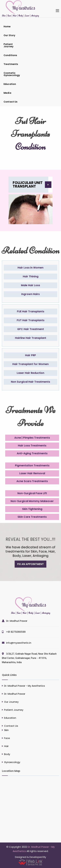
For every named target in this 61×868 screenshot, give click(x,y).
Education (10, 84)
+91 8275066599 (16, 632)
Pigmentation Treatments (32, 465)
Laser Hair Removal (32, 473)
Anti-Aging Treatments (32, 453)
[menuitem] (13, 26)
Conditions (10, 55)
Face (7, 738)
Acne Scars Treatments (32, 481)
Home (7, 26)
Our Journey (11, 702)
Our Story (9, 35)
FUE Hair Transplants (31, 311)
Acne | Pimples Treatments (32, 438)
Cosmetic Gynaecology (12, 74)
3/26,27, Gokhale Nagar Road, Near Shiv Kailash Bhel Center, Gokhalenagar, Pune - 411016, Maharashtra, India (29, 658)
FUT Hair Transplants (31, 320)
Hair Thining (31, 276)
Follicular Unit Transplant (28, 185)
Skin (6, 730)
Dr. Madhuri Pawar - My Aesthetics (24, 686)
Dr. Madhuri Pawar (17, 621)
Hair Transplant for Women (30, 364)
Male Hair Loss (30, 285)
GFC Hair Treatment (31, 329)
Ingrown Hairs (30, 294)
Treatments (11, 64)
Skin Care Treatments (32, 517)
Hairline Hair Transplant (31, 338)
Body (7, 754)
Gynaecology (12, 762)
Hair (6, 746)
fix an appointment (30, 564)
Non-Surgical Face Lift (32, 493)
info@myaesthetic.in (19, 643)
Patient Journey (8, 45)
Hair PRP (30, 355)
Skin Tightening (32, 509)
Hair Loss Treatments (32, 446)
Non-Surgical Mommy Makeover (32, 501)
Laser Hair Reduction (30, 373)
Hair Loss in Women (30, 268)
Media (7, 93)
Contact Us (10, 102)
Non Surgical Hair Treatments (30, 382)
